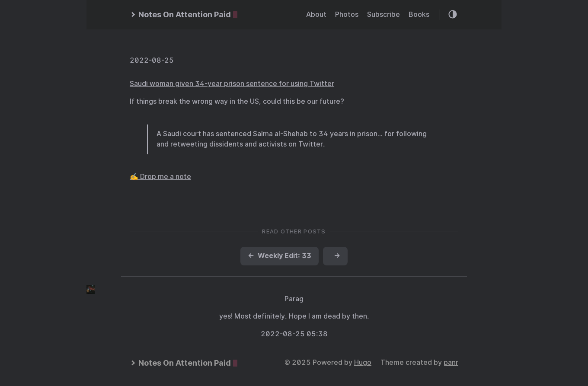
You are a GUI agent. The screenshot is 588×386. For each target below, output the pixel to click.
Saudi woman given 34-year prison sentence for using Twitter (232, 84)
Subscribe (383, 14)
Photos (347, 14)
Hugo (363, 362)
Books (419, 14)
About (316, 14)
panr (451, 362)
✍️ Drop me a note (160, 177)
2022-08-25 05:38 (294, 334)
